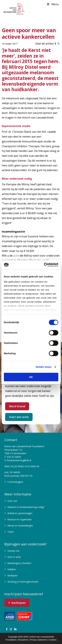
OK (31, 377)
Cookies (52, 640)
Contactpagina (15, 482)
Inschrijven (19, 603)
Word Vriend (17, 406)
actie (16, 256)
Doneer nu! (13, 551)
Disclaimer (23, 640)
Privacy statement (38, 640)
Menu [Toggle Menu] (53, 4)
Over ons (12, 501)
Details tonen (44, 367)
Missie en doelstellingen (20, 526)
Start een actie (19, 417)
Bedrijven (12, 575)
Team (11, 532)
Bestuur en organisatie (20, 519)
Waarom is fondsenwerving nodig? (26, 507)
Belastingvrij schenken (19, 563)
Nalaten (12, 569)
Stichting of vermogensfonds (23, 582)
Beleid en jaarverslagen (20, 513)
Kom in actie (14, 557)
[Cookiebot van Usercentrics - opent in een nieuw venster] (44, 265)
